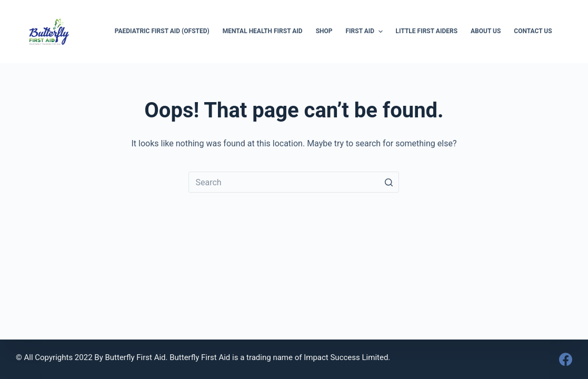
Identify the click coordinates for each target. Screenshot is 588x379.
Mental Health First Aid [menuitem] (263, 31)
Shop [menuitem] (324, 31)
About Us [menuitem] (486, 31)
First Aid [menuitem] (366, 32)
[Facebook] (566, 359)
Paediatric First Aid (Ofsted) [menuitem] (162, 31)
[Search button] (388, 182)
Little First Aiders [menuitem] (427, 31)
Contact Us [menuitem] (533, 31)
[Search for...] (294, 182)
